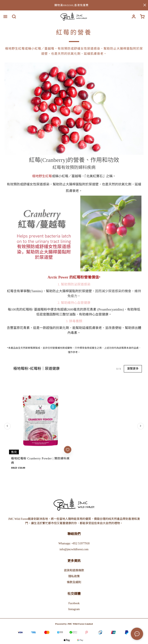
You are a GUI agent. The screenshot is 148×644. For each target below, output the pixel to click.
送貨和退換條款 (74, 495)
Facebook (74, 528)
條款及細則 (74, 507)
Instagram (74, 534)
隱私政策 (74, 501)
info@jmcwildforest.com (74, 474)
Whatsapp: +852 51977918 (74, 468)
